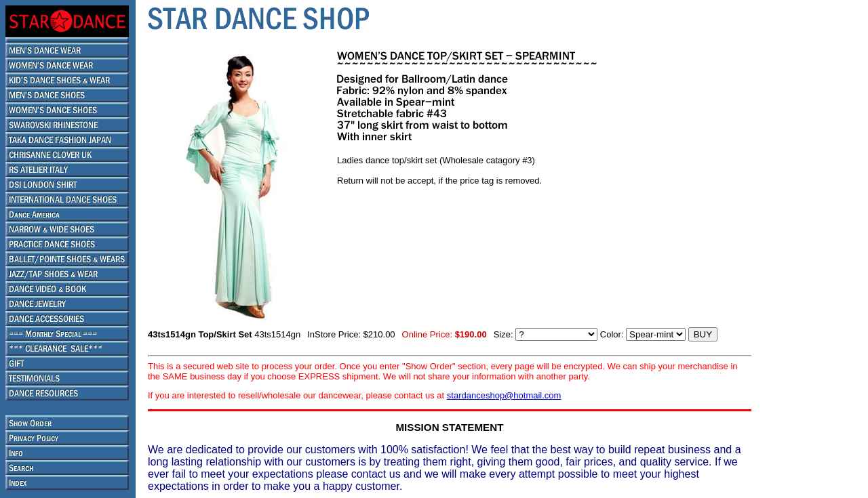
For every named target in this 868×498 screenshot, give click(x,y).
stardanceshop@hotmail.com (504, 395)
